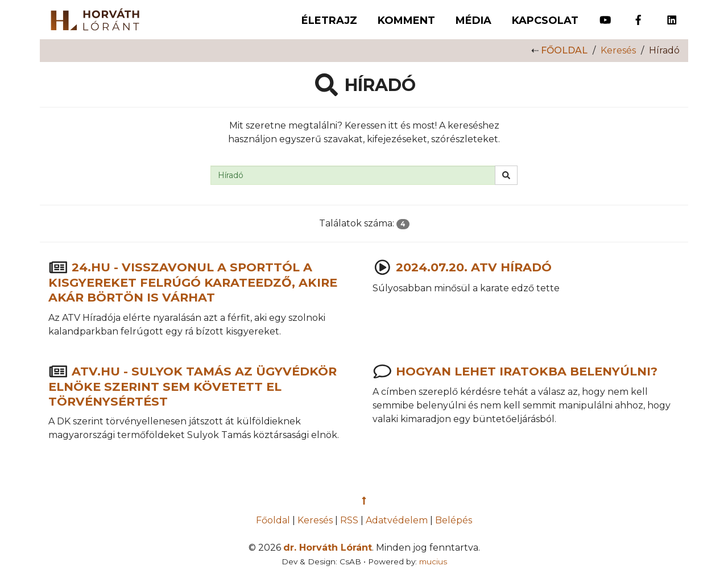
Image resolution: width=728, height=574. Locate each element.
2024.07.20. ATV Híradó (474, 268)
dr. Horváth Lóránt (328, 548)
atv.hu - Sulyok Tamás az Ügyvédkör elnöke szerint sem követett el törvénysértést (193, 386)
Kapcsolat (545, 20)
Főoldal (564, 50)
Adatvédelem (397, 520)
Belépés (454, 520)
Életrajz (329, 20)
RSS (349, 520)
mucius (433, 561)
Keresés (618, 50)
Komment (406, 20)
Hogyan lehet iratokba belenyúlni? (527, 371)
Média (473, 20)
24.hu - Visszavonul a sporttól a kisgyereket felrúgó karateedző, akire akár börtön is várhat (193, 282)
